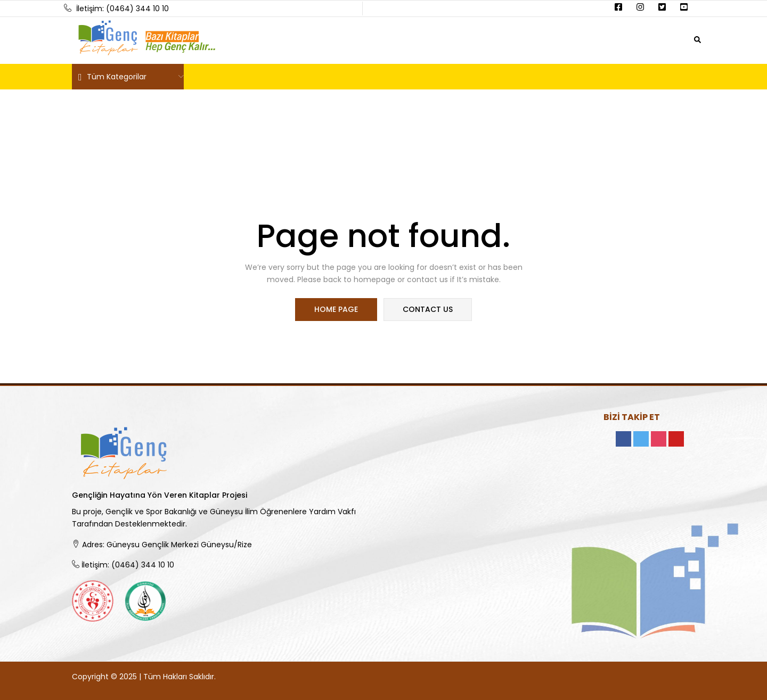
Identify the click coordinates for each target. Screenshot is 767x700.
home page (337, 310)
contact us (427, 310)
